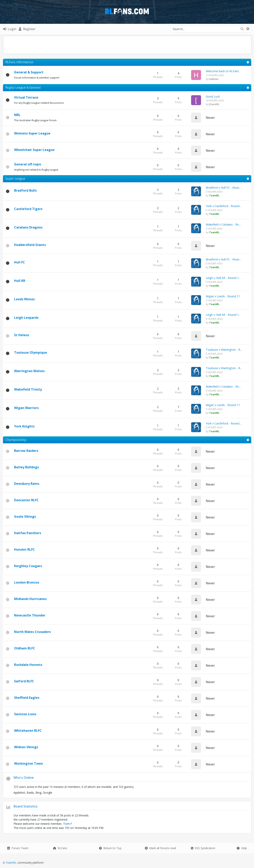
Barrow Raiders (26, 451)
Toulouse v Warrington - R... (224, 350)
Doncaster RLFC (26, 500)
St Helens (22, 335)
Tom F (67, 824)
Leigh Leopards (26, 318)
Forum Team (18, 848)
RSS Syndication (203, 848)
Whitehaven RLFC (28, 731)
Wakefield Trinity (28, 389)
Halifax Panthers (28, 533)
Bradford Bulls (25, 190)
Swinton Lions (25, 714)
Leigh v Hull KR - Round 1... (223, 278)
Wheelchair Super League (34, 150)
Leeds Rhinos (24, 299)
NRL (17, 115)
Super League (15, 179)
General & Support (29, 72)
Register (27, 29)
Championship (16, 440)
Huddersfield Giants (30, 245)
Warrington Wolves (29, 371)
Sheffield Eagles (27, 698)
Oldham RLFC (25, 648)
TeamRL (11, 863)
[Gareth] (214, 104)
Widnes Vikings (26, 747)
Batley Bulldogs (26, 467)
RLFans (60, 848)
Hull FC (20, 262)
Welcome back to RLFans (222, 71)
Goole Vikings (25, 517)
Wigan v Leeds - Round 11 (223, 296)
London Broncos (27, 582)
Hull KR (20, 281)
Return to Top (110, 848)
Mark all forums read (160, 848)
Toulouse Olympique (31, 352)
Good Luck (213, 96)
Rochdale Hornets (28, 665)
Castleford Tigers (28, 209)
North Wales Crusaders (32, 632)
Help (242, 848)
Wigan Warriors (26, 408)
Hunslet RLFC (25, 549)
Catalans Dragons (28, 227)
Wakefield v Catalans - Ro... (223, 224)
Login (10, 29)
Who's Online (24, 778)
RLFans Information (19, 62)
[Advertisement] (127, 45)
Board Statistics (25, 806)
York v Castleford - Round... (223, 206)
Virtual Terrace (26, 97)
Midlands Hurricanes (30, 599)
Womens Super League (32, 133)
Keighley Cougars (28, 566)
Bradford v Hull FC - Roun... (223, 188)
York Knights (24, 426)
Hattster (214, 79)
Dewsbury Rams (27, 484)
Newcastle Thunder (30, 615)
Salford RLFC (24, 681)
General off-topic (28, 164)
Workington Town (28, 763)
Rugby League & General (23, 87)
